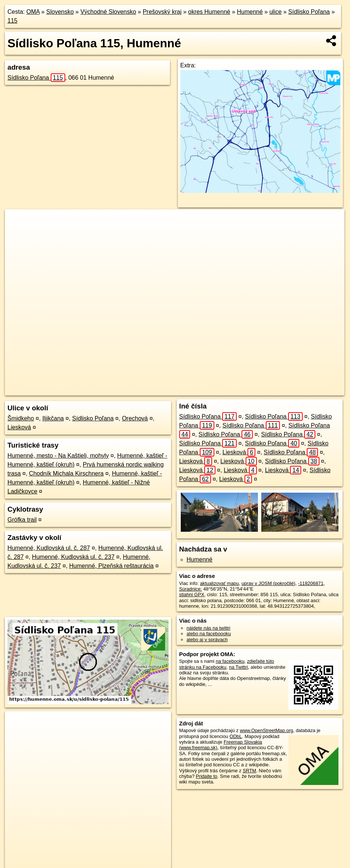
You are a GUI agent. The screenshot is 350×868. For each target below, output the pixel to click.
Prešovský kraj (162, 12)
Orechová (135, 418)
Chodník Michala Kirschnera (66, 473)
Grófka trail (22, 520)
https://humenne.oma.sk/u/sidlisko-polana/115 (298, 390)
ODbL (236, 736)
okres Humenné (209, 12)
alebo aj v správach (207, 640)
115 (12, 21)
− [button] (18, 233)
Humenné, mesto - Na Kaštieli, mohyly (58, 456)
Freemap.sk (229, 390)
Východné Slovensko (108, 12)
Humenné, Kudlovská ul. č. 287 (49, 548)
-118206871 (310, 583)
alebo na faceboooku (209, 634)
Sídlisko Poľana (309, 12)
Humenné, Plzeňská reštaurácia (111, 566)
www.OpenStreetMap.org (266, 730)
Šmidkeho (21, 418)
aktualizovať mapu (219, 583)
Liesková (19, 427)
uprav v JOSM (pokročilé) (268, 583)
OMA (33, 12)
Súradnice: (191, 589)
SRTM (249, 771)
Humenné (250, 12)
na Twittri (238, 667)
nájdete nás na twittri (209, 628)
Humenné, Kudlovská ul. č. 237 (73, 557)
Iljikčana (53, 418)
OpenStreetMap (191, 390)
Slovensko (60, 12)
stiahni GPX (192, 594)
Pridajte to (206, 776)
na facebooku (230, 661)
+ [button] (18, 222)
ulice (276, 12)
